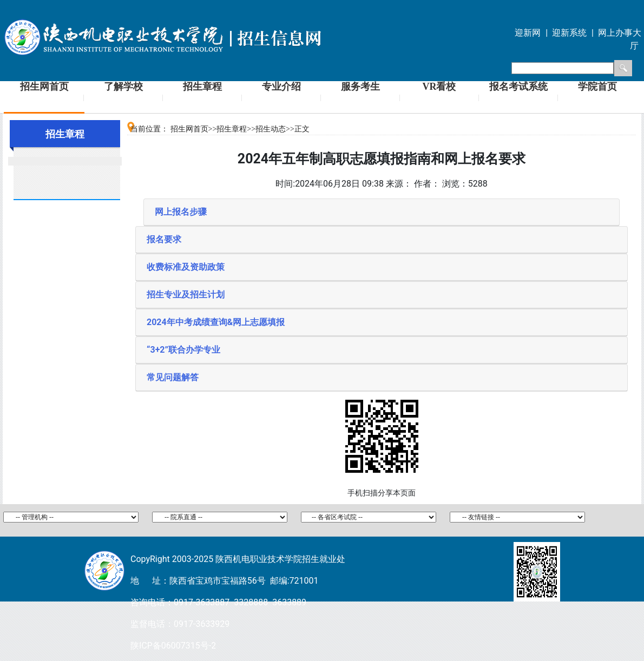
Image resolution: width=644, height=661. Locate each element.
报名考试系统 (518, 87)
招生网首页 (44, 87)
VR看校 (439, 87)
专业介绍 (281, 87)
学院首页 (597, 87)
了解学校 (123, 87)
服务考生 (360, 87)
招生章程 (202, 87)
